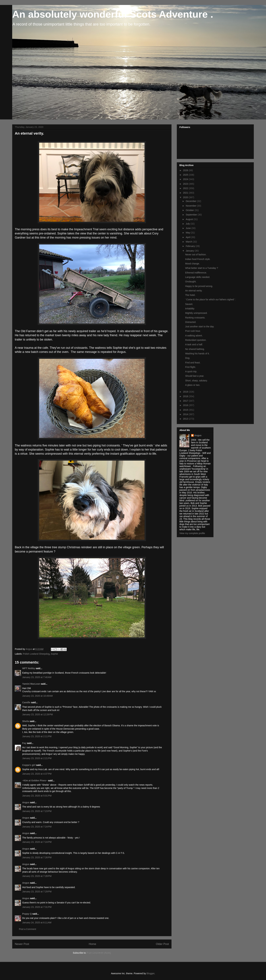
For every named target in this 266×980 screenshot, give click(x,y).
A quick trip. (191, 371)
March (189, 242)
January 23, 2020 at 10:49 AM (37, 696)
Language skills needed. (198, 277)
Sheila (26, 721)
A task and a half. (194, 344)
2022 (186, 188)
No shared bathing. (195, 349)
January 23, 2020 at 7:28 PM (37, 876)
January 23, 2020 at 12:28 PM (38, 714)
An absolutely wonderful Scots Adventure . (113, 14)
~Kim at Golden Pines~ (35, 781)
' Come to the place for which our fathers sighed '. (210, 299)
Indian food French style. (198, 259)
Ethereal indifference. (196, 273)
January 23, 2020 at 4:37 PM (37, 774)
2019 (186, 392)
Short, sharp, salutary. (196, 381)
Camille (26, 702)
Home (92, 944)
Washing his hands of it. (197, 354)
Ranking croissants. (195, 318)
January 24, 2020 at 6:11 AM (37, 923)
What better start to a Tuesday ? (202, 268)
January (190, 251)
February (191, 246)
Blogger (150, 973)
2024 (186, 179)
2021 (186, 193)
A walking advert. (194, 336)
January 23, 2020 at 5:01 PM (37, 796)
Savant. (189, 304)
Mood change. (193, 264)
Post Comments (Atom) (99, 953)
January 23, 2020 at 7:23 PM (37, 811)
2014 (186, 414)
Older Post (162, 944)
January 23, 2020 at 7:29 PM (37, 892)
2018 (186, 396)
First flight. (191, 367)
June (188, 228)
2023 (186, 184)
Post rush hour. (193, 331)
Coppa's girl (29, 765)
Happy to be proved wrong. (199, 286)
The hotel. (190, 295)
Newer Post (22, 944)
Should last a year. (195, 376)
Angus (26, 802)
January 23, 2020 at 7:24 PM (37, 827)
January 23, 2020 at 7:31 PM (37, 907)
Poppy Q (27, 914)
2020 (186, 197)
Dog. (188, 358)
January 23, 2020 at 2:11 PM (37, 736)
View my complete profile (192, 533)
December (191, 201)
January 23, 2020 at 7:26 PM (37, 857)
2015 (186, 410)
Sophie (54, 654)
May (188, 233)
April (188, 237)
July (188, 224)
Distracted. (191, 322)
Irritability (190, 309)
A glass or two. (193, 385)
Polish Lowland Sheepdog (36, 654)
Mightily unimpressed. (196, 313)
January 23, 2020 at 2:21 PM (37, 758)
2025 (186, 175)
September (192, 215)
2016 (186, 405)
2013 (186, 419)
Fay (24, 743)
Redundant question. (196, 340)
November (191, 206)
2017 (186, 401)
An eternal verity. (194, 291)
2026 (186, 170)
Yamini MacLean (31, 684)
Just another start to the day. (200, 327)
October (190, 210)
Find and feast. (193, 363)
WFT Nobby (29, 668)
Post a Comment (27, 929)
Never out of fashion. (196, 255)
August (190, 219)
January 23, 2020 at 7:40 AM (37, 677)
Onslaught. (191, 282)
